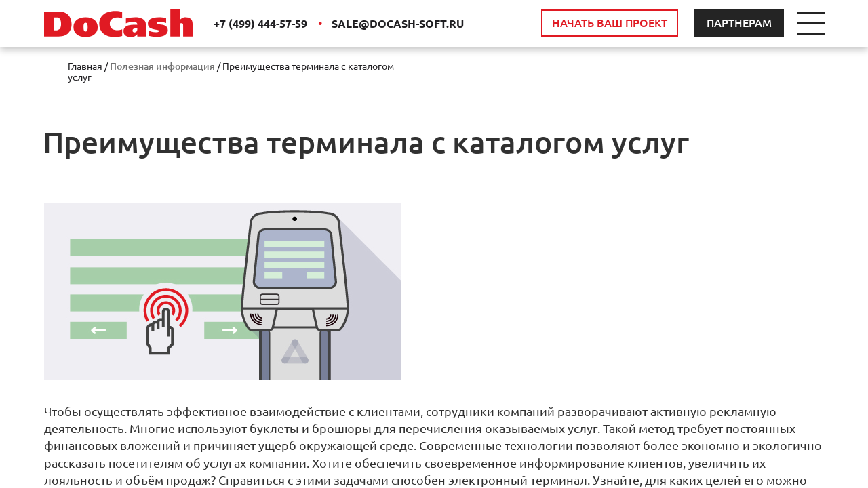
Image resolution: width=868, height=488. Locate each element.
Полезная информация (162, 66)
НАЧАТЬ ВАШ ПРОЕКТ (610, 23)
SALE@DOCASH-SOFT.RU (398, 24)
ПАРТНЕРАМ (739, 23)
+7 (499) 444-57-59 (262, 24)
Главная (85, 66)
